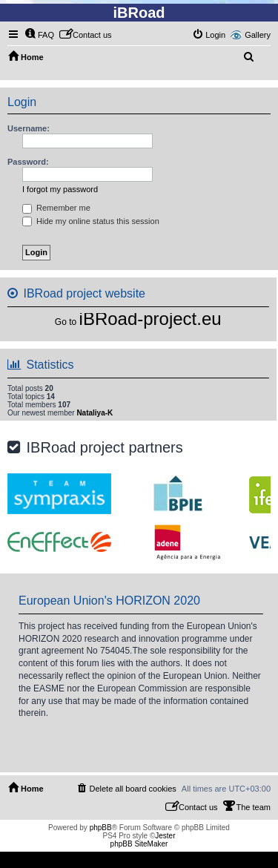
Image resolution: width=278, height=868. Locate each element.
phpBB (101, 828)
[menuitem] (39, 35)
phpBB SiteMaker (139, 844)
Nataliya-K (95, 413)
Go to (66, 322)
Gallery (258, 35)
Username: (29, 128)
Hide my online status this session (91, 221)
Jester (165, 836)
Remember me (56, 208)
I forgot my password (60, 189)
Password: (28, 162)
